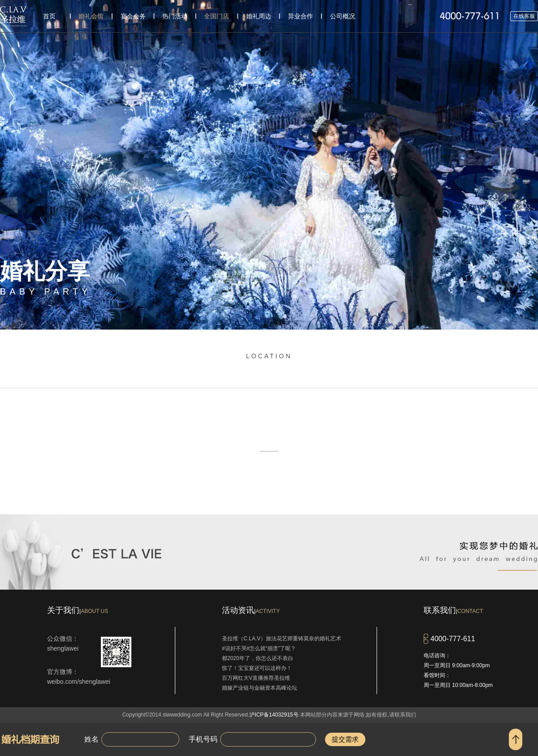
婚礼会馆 (91, 16)
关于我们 (78, 610)
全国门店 (217, 16)
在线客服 (524, 16)
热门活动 (175, 16)
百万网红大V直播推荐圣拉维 (256, 678)
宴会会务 (133, 16)
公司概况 (343, 16)
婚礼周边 (259, 16)
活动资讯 (251, 610)
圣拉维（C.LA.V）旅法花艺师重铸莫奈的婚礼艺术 (282, 639)
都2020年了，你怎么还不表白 (258, 658)
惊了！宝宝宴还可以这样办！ (257, 668)
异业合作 (300, 16)
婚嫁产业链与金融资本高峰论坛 (260, 688)
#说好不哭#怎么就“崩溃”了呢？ (259, 648)
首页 (49, 16)
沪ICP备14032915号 (274, 715)
